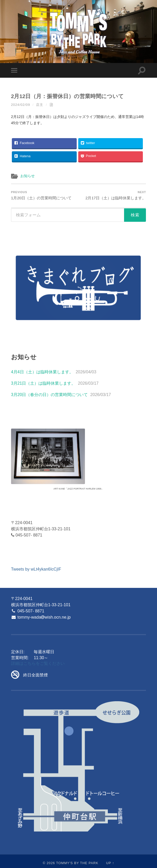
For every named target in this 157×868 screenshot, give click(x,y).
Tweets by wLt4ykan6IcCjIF (36, 569)
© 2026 (49, 863)
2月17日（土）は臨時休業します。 (116, 195)
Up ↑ (110, 863)
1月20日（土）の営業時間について (41, 195)
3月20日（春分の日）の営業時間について (50, 395)
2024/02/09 (21, 105)
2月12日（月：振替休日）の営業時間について (68, 96)
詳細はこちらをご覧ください (38, 663)
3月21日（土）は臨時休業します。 (43, 383)
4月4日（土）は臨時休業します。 (42, 372)
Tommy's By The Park (77, 863)
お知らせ (28, 176)
